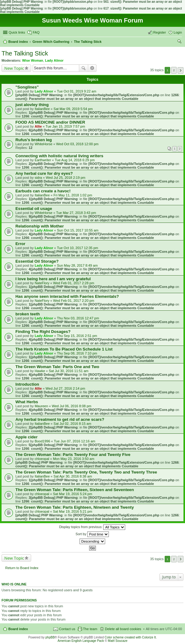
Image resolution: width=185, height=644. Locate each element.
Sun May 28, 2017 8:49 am (77, 265)
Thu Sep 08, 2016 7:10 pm (77, 353)
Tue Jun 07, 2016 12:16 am (75, 441)
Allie (38, 126)
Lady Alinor (54, 60)
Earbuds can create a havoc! (43, 191)
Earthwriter (43, 160)
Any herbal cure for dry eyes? (44, 173)
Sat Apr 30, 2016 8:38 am (73, 476)
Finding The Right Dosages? (43, 332)
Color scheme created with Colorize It (130, 637)
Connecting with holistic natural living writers (59, 156)
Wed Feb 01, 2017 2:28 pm (74, 283)
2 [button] (174, 70)
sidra (38, 178)
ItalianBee (42, 109)
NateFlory (42, 283)
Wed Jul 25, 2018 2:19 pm (65, 178)
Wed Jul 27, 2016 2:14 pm (65, 388)
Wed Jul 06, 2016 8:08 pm (72, 406)
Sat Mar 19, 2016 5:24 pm (73, 494)
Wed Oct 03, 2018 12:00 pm (77, 144)
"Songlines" (27, 87)
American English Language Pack (81, 641)
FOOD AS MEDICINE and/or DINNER (50, 122)
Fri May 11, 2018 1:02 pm (73, 195)
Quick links (17, 32)
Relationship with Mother (40, 226)
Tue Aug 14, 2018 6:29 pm (75, 160)
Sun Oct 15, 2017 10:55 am (78, 230)
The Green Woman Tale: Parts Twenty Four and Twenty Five (73, 455)
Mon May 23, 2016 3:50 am (74, 459)
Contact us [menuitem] (67, 629)
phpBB (50, 637)
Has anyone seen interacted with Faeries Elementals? (67, 296)
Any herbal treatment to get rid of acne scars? (60, 419)
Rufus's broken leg (34, 140)
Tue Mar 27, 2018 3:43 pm (76, 213)
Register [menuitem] (160, 32)
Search (84, 68)
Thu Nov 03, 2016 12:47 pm (78, 318)
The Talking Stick (25, 53)
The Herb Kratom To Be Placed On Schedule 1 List (64, 349)
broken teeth (28, 314)
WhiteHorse (43, 144)
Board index (18, 629)
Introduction (27, 384)
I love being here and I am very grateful (53, 279)
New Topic (14, 68)
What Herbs (27, 402)
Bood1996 (42, 441)
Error (20, 244)
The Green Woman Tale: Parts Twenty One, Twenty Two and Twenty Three (86, 472)
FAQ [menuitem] (36, 32)
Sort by (92, 534)
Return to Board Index (22, 568)
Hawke (40, 371)
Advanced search (92, 68)
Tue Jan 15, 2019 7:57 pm (65, 126)
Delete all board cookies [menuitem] (123, 629)
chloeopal (42, 459)
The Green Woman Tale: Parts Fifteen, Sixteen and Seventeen (75, 490)
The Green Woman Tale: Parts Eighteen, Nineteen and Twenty (75, 507)
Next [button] (181, 70)
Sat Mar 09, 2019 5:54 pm (73, 109)
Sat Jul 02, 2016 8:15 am (72, 424)
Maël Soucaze (118, 641)
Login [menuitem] (178, 32)
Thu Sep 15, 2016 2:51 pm (77, 336)
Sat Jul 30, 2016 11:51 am (68, 371)
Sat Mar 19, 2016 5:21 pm (73, 511)
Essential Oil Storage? (37, 261)
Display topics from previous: (92, 527)
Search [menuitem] (179, 42)
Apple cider (27, 437)
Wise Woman (33, 60)
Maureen (41, 406)
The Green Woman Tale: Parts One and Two (57, 367)
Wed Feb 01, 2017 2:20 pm (74, 301)
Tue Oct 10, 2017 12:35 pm (78, 248)
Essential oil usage (34, 209)
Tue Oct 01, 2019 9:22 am (77, 91)
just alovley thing (32, 105)
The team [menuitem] (90, 629)
